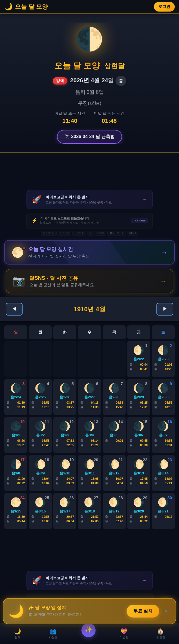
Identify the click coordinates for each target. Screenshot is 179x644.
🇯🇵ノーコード (117, 233)
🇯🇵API (133, 233)
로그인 (164, 7)
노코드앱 (65, 233)
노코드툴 (79, 233)
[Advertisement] (90, 171)
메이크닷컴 (49, 233)
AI (90, 233)
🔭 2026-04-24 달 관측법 (89, 136)
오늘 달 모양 (77, 66)
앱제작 (101, 233)
